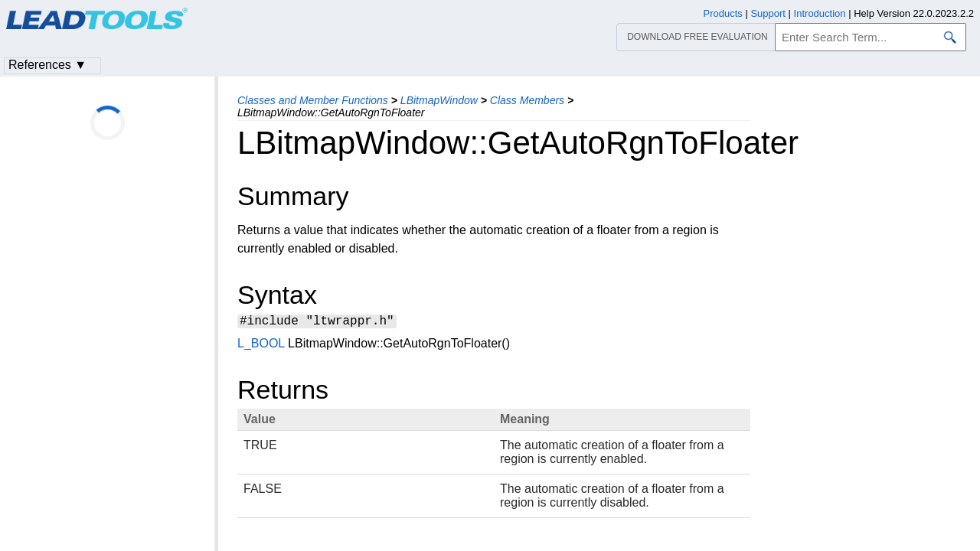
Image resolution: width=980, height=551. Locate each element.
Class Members (527, 100)
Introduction (820, 13)
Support (768, 13)
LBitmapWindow (439, 100)
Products (723, 13)
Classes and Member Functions (313, 100)
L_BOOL (261, 346)
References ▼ (47, 65)
